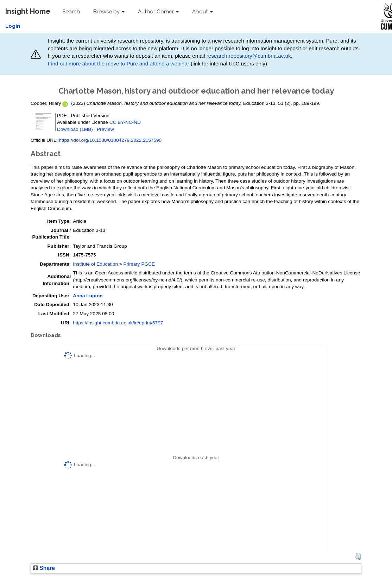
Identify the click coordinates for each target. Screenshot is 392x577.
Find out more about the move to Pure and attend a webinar (119, 64)
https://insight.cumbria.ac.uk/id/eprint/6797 (118, 323)
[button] (358, 556)
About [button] (203, 12)
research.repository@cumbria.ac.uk (249, 56)
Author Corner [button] (158, 12)
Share (44, 568)
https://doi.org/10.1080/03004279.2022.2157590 (110, 140)
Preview (105, 129)
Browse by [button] (109, 12)
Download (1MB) (75, 129)
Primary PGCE (139, 264)
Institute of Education (95, 264)
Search (71, 12)
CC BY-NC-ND (125, 122)
